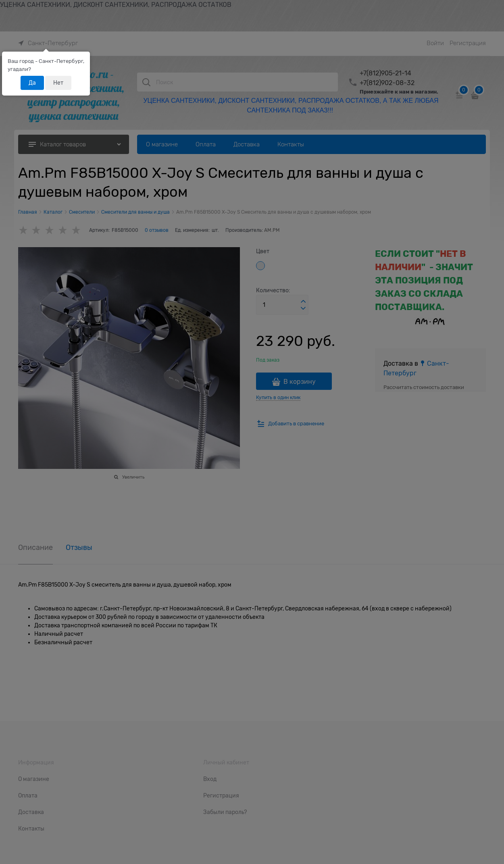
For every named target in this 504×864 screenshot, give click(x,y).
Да (32, 83)
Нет (58, 83)
